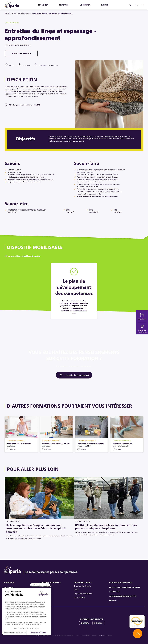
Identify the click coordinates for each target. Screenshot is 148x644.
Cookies (94, 635)
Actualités (114, 592)
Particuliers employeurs (121, 583)
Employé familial (44, 597)
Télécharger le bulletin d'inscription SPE (25, 105)
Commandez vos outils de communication (63, 635)
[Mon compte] (137, 5)
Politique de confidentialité (105, 635)
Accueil (7, 13)
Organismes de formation (83, 594)
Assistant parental (45, 594)
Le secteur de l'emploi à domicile (125, 587)
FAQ (77, 635)
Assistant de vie (44, 590)
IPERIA (76, 590)
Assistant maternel (45, 586)
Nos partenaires (80, 597)
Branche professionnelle (82, 586)
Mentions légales (85, 635)
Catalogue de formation (21, 13)
